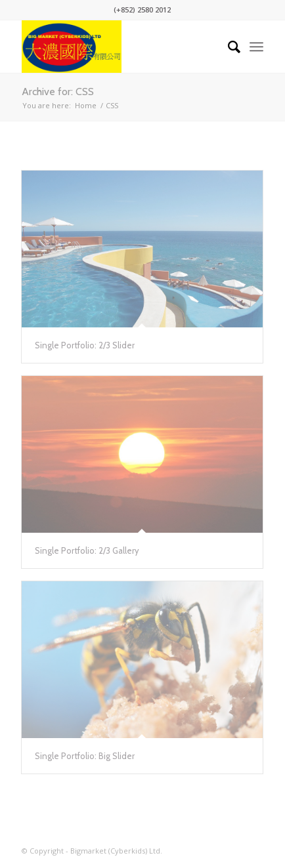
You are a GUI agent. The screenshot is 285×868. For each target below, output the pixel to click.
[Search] (228, 47)
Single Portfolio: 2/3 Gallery (87, 550)
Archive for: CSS (58, 92)
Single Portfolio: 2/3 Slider (85, 345)
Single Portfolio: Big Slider (85, 756)
